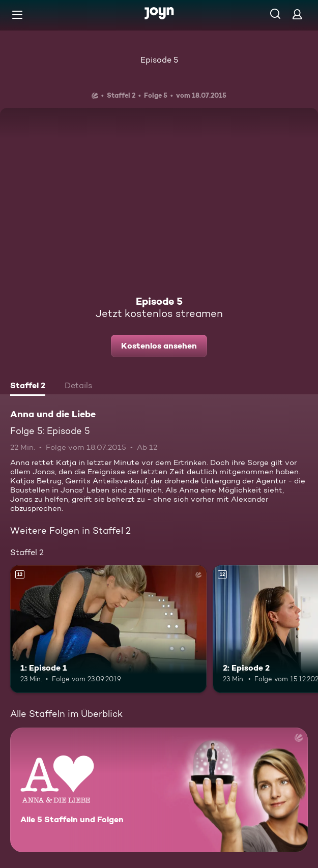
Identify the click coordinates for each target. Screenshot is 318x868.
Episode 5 (159, 60)
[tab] (28, 387)
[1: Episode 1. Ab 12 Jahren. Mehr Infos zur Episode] (108, 629)
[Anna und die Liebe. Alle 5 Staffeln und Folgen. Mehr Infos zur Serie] (159, 790)
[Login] (297, 14)
